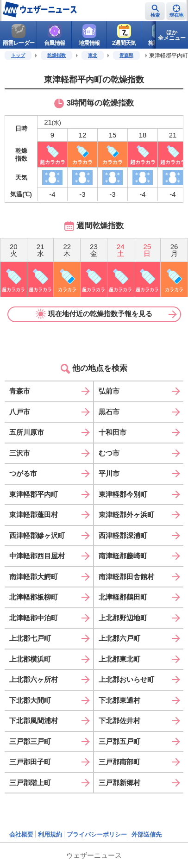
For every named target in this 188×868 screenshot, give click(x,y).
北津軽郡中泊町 (34, 618)
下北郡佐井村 (119, 721)
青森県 (126, 55)
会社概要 (21, 834)
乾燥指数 (56, 55)
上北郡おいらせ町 (126, 679)
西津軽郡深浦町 (123, 535)
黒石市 (109, 412)
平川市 (109, 473)
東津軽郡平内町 (34, 494)
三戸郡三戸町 (30, 741)
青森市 (20, 391)
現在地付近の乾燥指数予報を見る (94, 314)
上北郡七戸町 (30, 638)
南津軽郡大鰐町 (34, 577)
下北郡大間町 (30, 700)
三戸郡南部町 (119, 762)
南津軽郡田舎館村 (126, 577)
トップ (18, 55)
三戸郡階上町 (30, 783)
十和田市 (113, 432)
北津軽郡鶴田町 (123, 597)
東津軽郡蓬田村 (34, 515)
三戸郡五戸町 (119, 741)
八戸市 (20, 412)
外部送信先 (147, 834)
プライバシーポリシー (97, 834)
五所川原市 (27, 432)
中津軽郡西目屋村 (37, 556)
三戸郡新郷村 (119, 783)
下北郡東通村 (119, 700)
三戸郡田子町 (30, 762)
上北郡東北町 (119, 659)
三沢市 (20, 453)
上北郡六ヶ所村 (34, 679)
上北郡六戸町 (119, 638)
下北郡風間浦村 (34, 721)
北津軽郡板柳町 (34, 597)
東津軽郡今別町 (123, 494)
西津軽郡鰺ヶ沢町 (37, 535)
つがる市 (23, 473)
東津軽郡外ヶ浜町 (126, 515)
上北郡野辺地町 (123, 618)
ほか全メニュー (172, 35)
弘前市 (109, 391)
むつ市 (109, 453)
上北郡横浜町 (30, 659)
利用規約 (50, 834)
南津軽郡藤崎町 (123, 556)
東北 (93, 55)
